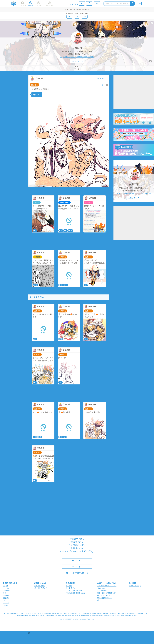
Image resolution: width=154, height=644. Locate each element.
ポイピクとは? (40, 586)
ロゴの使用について (105, 598)
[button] (29, 633)
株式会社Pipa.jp (135, 586)
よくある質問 (102, 590)
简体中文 (6, 595)
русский (6, 603)
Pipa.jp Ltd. (91, 619)
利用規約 (69, 586)
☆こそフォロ (77, 61)
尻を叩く (34, 85)
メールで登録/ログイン (77, 573)
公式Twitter (102, 588)
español (6, 588)
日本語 (5, 605)
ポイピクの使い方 (41, 588)
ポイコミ (101, 600)
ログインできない (104, 595)
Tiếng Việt (6, 590)
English (5, 586)
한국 (4, 593)
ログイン (77, 560)
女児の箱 (77, 48)
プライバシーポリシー (74, 590)
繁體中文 (6, 598)
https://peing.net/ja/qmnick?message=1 (77, 57)
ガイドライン (71, 588)
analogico (82, 619)
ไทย (4, 600)
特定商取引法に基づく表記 (76, 593)
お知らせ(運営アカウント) (107, 586)
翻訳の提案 (13, 583)
